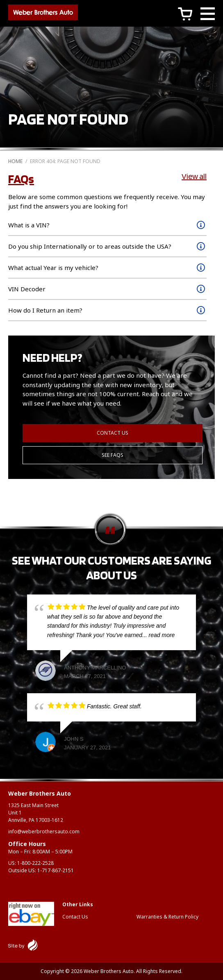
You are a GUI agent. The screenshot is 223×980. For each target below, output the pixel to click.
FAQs (21, 179)
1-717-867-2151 (56, 870)
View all (194, 176)
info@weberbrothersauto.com (44, 831)
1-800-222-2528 (35, 863)
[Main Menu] (208, 15)
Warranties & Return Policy (167, 917)
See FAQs (113, 455)
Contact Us (113, 433)
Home (15, 161)
